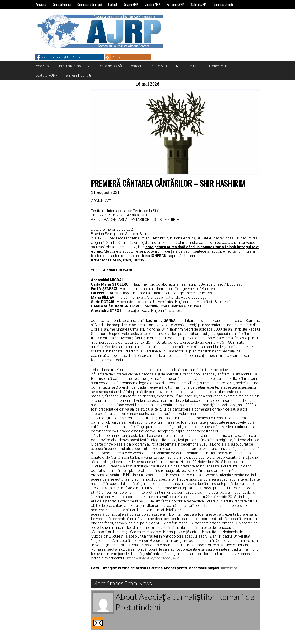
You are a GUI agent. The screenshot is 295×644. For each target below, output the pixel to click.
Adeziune (41, 4)
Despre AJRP (131, 4)
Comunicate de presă (90, 4)
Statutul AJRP (198, 4)
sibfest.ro (229, 568)
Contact (113, 4)
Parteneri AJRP (175, 4)
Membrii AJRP (152, 4)
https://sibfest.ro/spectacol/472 (153, 558)
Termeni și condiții (223, 4)
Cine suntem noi (62, 4)
